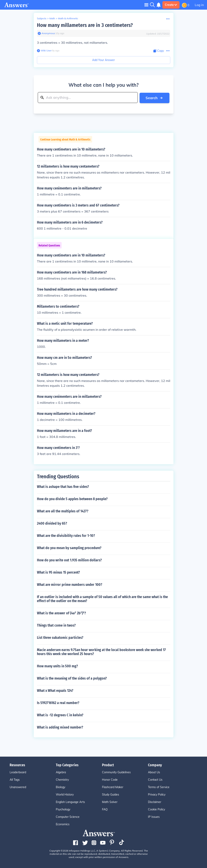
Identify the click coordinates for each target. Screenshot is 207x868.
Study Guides (111, 794)
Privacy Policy (157, 794)
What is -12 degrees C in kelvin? (60, 715)
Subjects (42, 18)
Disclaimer (155, 802)
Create (171, 5)
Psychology (63, 809)
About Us (154, 772)
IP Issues (154, 817)
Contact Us (155, 779)
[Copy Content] (159, 51)
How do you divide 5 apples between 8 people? (72, 499)
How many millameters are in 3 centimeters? (85, 25)
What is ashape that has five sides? (63, 486)
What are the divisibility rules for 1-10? (66, 535)
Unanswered (18, 787)
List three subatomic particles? (60, 637)
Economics (63, 824)
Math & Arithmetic (68, 18)
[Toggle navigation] (146, 5)
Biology (61, 787)
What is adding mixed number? (60, 727)
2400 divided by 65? (52, 523)
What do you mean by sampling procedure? (69, 548)
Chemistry (62, 779)
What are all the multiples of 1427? (63, 511)
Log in (199, 5)
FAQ (105, 809)
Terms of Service (159, 787)
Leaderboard (18, 772)
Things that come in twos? (56, 625)
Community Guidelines (116, 772)
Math (52, 18)
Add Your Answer (103, 60)
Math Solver (110, 802)
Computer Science (68, 817)
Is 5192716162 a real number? (58, 703)
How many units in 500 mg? (57, 666)
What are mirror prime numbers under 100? (70, 584)
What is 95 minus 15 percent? (58, 572)
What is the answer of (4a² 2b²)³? (61, 613)
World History (65, 794)
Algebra (61, 772)
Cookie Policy (157, 809)
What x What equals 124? (55, 690)
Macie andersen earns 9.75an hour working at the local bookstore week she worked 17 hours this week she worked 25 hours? (101, 652)
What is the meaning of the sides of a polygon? (72, 678)
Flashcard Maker (113, 787)
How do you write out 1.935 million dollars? (69, 560)
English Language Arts (70, 802)
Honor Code (110, 779)
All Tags (15, 779)
